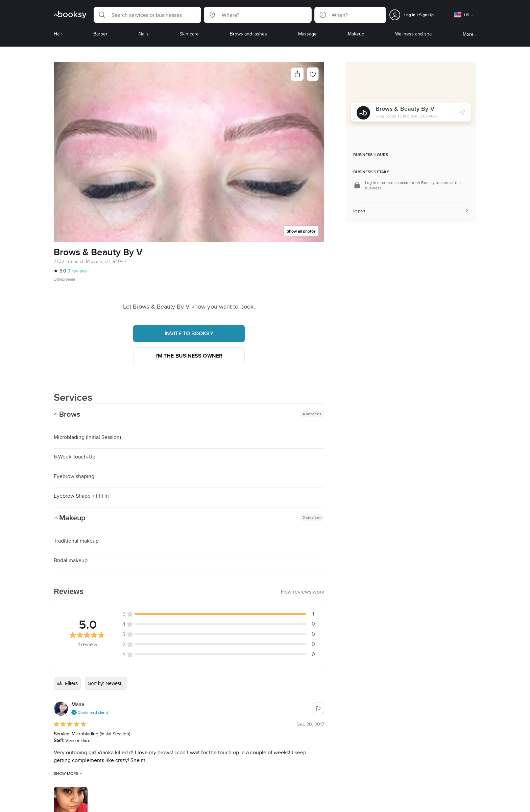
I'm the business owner (189, 356)
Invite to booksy (189, 333)
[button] (147, 15)
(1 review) (77, 271)
